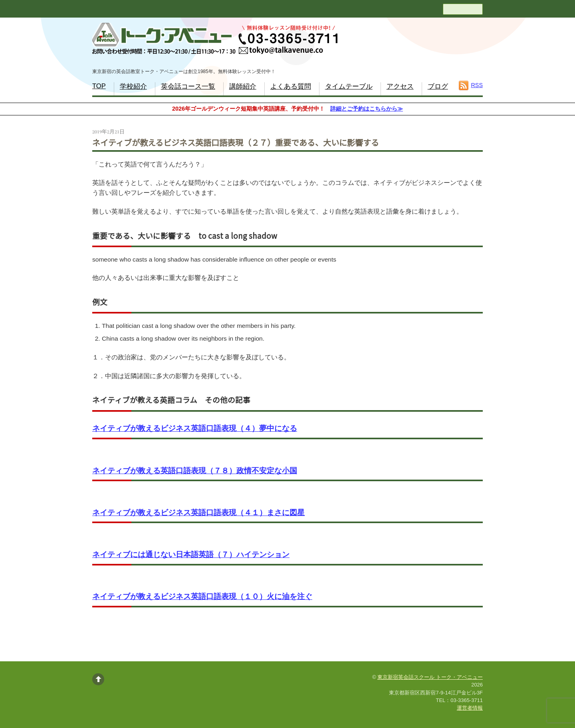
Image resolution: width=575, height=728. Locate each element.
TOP (99, 86)
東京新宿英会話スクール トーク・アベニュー (430, 677)
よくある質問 (291, 86)
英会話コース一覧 (188, 86)
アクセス (400, 86)
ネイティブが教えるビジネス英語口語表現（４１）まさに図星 (198, 513)
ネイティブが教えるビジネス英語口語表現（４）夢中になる (195, 428)
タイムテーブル (349, 86)
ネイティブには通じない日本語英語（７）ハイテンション (191, 554)
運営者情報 (470, 708)
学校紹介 (133, 86)
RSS (477, 85)
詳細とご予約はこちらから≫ (367, 109)
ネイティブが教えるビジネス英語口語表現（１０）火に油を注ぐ (202, 596)
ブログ (438, 86)
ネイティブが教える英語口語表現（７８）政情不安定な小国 (195, 471)
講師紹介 (243, 86)
